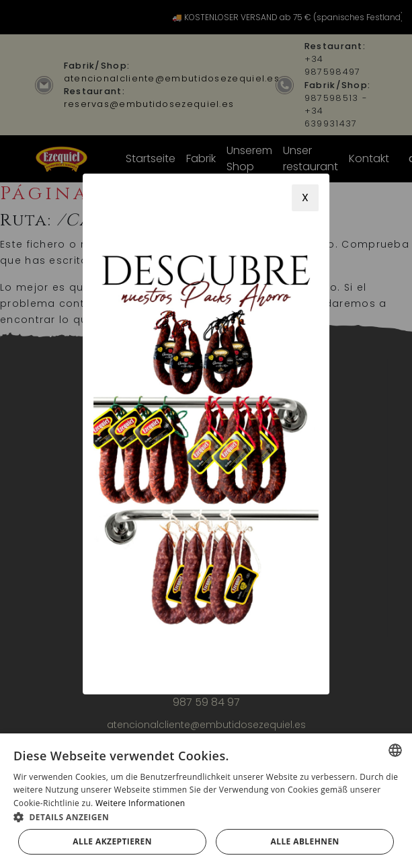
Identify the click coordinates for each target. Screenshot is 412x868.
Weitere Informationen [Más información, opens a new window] (140, 803)
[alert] (206, 801)
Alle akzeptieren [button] (112, 841)
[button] (206, 817)
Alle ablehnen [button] (305, 841)
